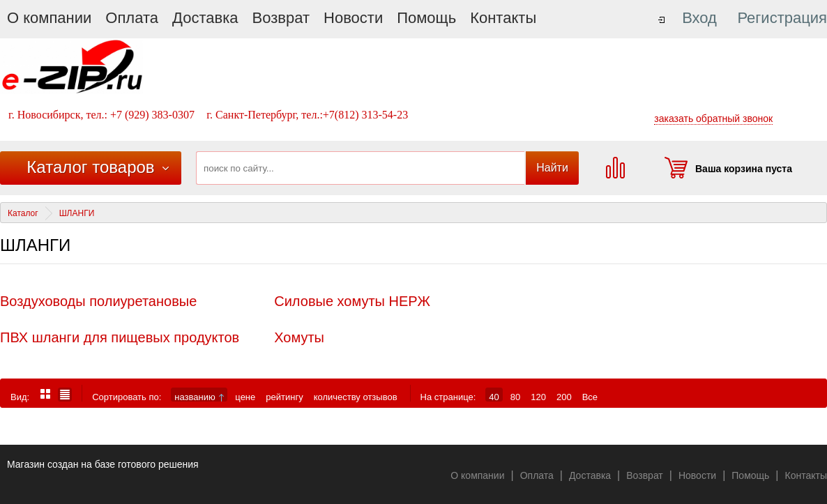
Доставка (205, 18)
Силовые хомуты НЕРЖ (352, 301)
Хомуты (299, 337)
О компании (49, 18)
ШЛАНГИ (77, 213)
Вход (699, 18)
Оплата (132, 18)
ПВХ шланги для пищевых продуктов (120, 337)
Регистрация (782, 18)
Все (590, 397)
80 (515, 397)
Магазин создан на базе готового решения (103, 464)
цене (245, 397)
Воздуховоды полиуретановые (98, 301)
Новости (353, 18)
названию (199, 397)
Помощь (426, 18)
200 (564, 397)
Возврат (281, 18)
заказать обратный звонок (713, 119)
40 (494, 397)
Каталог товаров (90, 167)
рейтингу (284, 397)
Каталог (23, 213)
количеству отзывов (356, 397)
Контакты (503, 18)
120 (538, 397)
